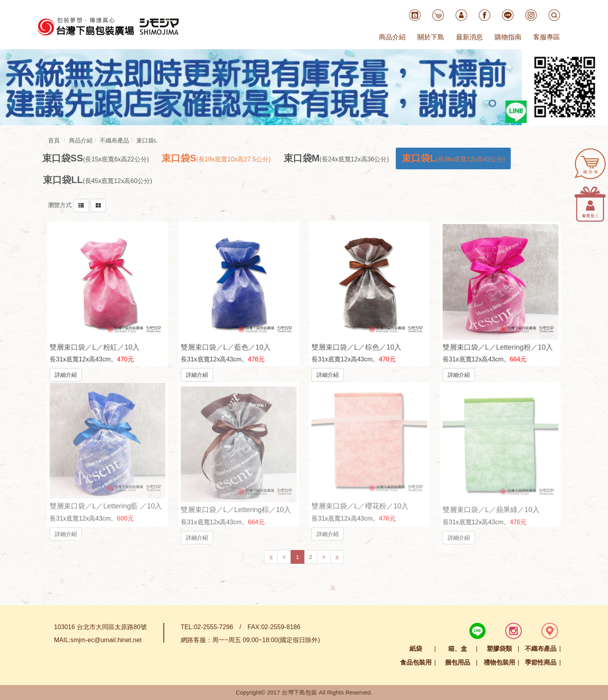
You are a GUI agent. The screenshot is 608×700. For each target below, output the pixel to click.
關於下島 (431, 37)
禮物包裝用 (499, 662)
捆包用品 (458, 662)
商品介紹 (392, 37)
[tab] (95, 158)
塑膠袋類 (499, 649)
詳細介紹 (66, 374)
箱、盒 (458, 649)
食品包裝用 (416, 662)
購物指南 (508, 37)
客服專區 (547, 37)
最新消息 (469, 37)
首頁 (54, 140)
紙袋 (416, 649)
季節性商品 (541, 662)
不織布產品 (541, 649)
